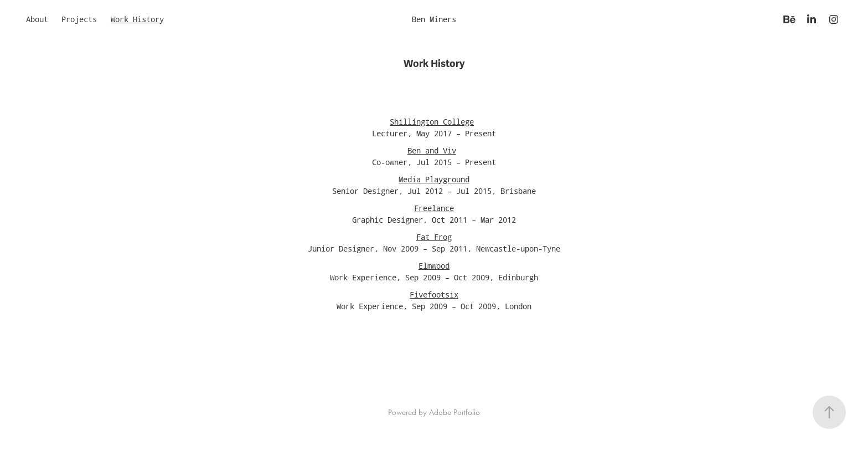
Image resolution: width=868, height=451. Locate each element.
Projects (79, 19)
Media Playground (434, 179)
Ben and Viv (432, 150)
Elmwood (434, 266)
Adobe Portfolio (454, 412)
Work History (137, 19)
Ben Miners (434, 19)
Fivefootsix (434, 294)
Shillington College (432, 122)
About (37, 19)
